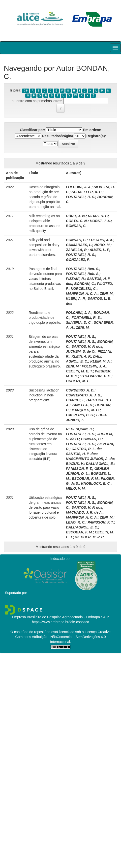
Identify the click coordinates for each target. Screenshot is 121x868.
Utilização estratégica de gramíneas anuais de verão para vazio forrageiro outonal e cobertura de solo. (45, 507)
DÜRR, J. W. (76, 216)
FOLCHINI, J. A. (79, 187)
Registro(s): (96, 136)
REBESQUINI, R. (79, 429)
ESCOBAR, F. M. (85, 479)
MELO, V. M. (76, 488)
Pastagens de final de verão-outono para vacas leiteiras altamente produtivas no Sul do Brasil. (45, 279)
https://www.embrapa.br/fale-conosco (60, 622)
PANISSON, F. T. (79, 469)
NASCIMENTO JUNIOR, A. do (90, 459)
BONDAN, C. (76, 226)
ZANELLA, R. (77, 250)
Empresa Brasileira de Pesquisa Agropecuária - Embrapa (56, 617)
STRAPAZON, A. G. (96, 376)
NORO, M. (102, 245)
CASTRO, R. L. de (86, 449)
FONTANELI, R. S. (81, 197)
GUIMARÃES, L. (79, 245)
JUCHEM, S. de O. (81, 351)
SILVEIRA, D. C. (79, 322)
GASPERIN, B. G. (80, 415)
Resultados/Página (58, 136)
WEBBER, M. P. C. (90, 537)
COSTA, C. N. (77, 221)
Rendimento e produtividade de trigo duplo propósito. (45, 318)
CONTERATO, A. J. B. (84, 395)
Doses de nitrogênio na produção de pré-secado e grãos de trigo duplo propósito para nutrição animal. (45, 197)
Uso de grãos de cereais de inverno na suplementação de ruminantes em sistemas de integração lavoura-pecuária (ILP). (45, 444)
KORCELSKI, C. (84, 289)
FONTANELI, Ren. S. (83, 269)
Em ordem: (92, 130)
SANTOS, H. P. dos (87, 346)
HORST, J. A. (100, 221)
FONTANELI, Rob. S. (83, 274)
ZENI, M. (107, 294)
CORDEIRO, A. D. (80, 390)
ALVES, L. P (99, 250)
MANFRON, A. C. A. (82, 294)
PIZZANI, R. (75, 279)
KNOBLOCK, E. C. (96, 483)
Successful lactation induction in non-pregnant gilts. (44, 395)
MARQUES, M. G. (86, 410)
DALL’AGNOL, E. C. (82, 527)
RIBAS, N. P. (98, 216)
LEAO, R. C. (76, 522)
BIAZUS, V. (75, 464)
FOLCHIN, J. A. (101, 240)
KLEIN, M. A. (101, 361)
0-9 (26, 91)
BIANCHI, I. (75, 400)
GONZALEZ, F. (78, 260)
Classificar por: (32, 130)
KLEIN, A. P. (76, 298)
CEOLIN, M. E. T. (79, 371)
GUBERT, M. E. (78, 381)
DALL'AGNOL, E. (100, 464)
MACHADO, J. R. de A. (84, 512)
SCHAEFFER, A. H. (87, 192)
